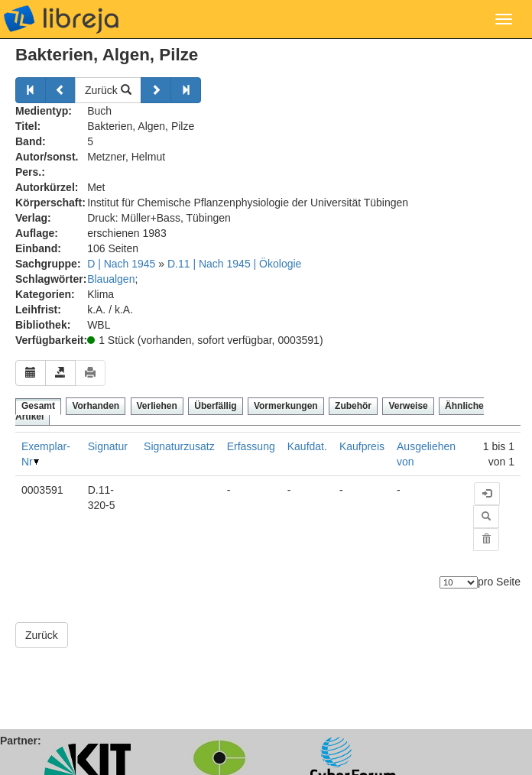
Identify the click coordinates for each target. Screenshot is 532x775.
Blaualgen (111, 279)
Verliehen (157, 406)
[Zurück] (31, 90)
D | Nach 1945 (121, 264)
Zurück (108, 90)
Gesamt (38, 406)
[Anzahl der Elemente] (459, 582)
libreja (61, 19)
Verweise (408, 406)
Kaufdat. (307, 446)
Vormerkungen (286, 406)
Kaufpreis (362, 446)
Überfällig (215, 406)
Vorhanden (96, 406)
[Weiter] (156, 90)
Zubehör (353, 406)
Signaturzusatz (179, 446)
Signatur (108, 446)
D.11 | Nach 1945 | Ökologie (234, 264)
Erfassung (251, 446)
